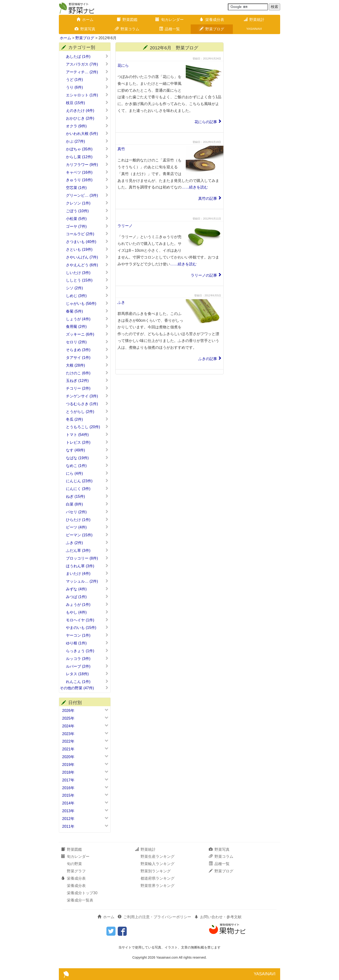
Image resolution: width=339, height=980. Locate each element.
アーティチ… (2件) (87, 72)
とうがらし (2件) (87, 412)
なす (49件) (87, 450)
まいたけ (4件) (87, 573)
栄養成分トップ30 (82, 893)
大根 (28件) (87, 365)
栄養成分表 (212, 20)
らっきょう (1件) (87, 651)
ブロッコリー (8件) (87, 558)
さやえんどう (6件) (87, 265)
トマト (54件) (87, 435)
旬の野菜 (74, 864)
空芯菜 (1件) (87, 188)
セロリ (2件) (87, 342)
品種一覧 (169, 29)
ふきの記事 (208, 359)
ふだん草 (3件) (87, 550)
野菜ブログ (212, 29)
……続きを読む (195, 187)
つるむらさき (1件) (87, 404)
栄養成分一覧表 (80, 900)
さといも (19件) (87, 249)
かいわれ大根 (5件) (87, 133)
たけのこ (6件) (87, 373)
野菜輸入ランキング (157, 864)
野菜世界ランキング (157, 886)
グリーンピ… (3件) (87, 195)
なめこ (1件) (87, 466)
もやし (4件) (87, 612)
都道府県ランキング (157, 878)
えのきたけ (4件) (87, 110)
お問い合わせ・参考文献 (218, 917)
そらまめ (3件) (87, 350)
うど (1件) (87, 79)
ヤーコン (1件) (87, 635)
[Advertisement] (254, 113)
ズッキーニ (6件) (87, 334)
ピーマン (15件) (87, 535)
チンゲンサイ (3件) (87, 396)
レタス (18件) (87, 674)
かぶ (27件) (87, 141)
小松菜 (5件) (87, 219)
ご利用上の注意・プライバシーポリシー (154, 917)
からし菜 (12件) (87, 157)
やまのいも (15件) (87, 627)
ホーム (85, 20)
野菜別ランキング (156, 871)
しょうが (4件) (87, 319)
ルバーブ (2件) (87, 666)
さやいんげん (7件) (87, 257)
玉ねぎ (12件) (87, 380)
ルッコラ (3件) (87, 659)
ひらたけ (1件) (87, 520)
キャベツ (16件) (87, 172)
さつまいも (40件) (87, 242)
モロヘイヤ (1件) (87, 620)
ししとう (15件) (87, 280)
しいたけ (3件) (87, 273)
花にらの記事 (206, 122)
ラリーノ (125, 226)
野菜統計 (254, 20)
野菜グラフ (76, 871)
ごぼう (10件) (87, 211)
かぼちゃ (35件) (87, 149)
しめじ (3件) (87, 296)
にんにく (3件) (87, 489)
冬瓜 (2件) (87, 419)
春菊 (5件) (87, 311)
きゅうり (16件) (87, 180)
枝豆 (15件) (87, 103)
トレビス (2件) (87, 442)
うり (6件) (87, 87)
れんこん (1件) (87, 682)
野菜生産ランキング (157, 857)
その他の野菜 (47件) (84, 688)
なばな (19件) (87, 458)
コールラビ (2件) (87, 234)
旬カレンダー (169, 20)
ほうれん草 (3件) (87, 566)
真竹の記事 (208, 198)
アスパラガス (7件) (87, 64)
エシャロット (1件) (87, 95)
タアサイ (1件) (87, 357)
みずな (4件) (87, 589)
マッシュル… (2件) (87, 581)
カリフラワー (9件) (87, 165)
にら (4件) (87, 473)
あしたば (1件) (87, 56)
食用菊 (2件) (87, 326)
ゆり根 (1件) (87, 643)
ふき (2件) (87, 543)
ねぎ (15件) (87, 496)
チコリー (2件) (87, 388)
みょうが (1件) (87, 604)
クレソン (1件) (87, 203)
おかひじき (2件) (87, 118)
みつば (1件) (87, 597)
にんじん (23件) (87, 481)
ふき (121, 302)
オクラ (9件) (87, 126)
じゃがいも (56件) (87, 303)
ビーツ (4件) (87, 527)
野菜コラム (127, 29)
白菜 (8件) (87, 504)
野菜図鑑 (127, 20)
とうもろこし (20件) (87, 427)
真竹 (121, 149)
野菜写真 (85, 29)
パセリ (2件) (87, 512)
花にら (123, 65)
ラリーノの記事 (204, 275)
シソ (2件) (87, 288)
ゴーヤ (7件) (87, 226)
